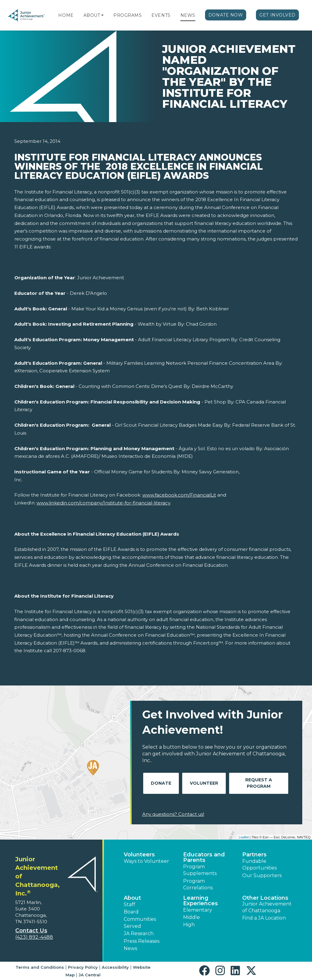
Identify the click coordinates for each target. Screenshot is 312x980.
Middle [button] (191, 917)
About (92, 15)
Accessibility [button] (115, 967)
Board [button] (131, 912)
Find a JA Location (264, 918)
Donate (161, 783)
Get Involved (277, 15)
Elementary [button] (198, 910)
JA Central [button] (90, 975)
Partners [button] (254, 855)
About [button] (132, 898)
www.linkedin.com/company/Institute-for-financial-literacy (103, 503)
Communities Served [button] (140, 922)
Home (66, 15)
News (188, 15)
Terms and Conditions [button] (40, 967)
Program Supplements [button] (200, 870)
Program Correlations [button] (198, 884)
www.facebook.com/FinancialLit (179, 495)
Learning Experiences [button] (200, 901)
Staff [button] (129, 904)
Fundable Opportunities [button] (259, 864)
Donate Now (226, 15)
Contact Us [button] (31, 931)
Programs (128, 15)
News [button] (130, 948)
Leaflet (244, 837)
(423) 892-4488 (34, 937)
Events (161, 15)
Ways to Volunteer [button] (146, 861)
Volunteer (204, 783)
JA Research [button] (139, 933)
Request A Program (259, 783)
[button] (102, 15)
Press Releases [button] (142, 941)
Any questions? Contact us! (173, 814)
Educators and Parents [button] (204, 857)
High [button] (189, 925)
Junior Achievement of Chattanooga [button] (267, 907)
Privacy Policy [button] (83, 967)
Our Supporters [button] (262, 875)
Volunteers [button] (139, 855)
